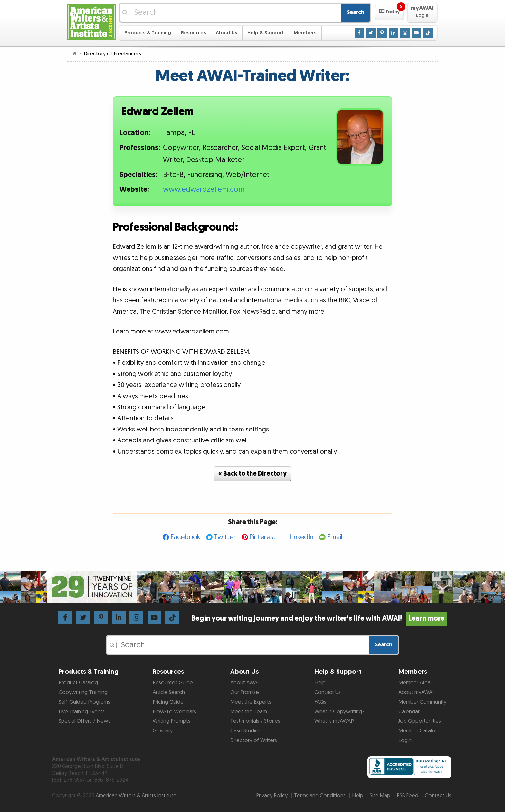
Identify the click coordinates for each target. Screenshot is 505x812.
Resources (194, 33)
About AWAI (244, 683)
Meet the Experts (251, 702)
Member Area (414, 683)
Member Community (422, 702)
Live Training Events (82, 712)
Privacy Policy (272, 796)
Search (356, 12)
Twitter (225, 537)
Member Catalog (419, 731)
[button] (389, 13)
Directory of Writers (254, 740)
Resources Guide (173, 683)
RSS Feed (408, 796)
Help (320, 683)
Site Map (380, 796)
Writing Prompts (172, 721)
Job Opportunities (420, 721)
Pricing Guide (168, 702)
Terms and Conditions (320, 796)
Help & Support (266, 33)
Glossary (163, 731)
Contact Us (328, 692)
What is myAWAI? (334, 721)
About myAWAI (416, 692)
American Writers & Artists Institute (136, 796)
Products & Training (148, 33)
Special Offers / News (85, 721)
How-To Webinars (174, 712)
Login (405, 740)
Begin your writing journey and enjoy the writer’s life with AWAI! (319, 619)
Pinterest (262, 537)
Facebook (185, 537)
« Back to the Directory (252, 474)
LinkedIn (301, 537)
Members (305, 33)
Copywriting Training (83, 692)
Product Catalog (78, 683)
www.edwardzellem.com (204, 190)
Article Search (169, 692)
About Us (227, 33)
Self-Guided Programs (84, 702)
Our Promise (245, 692)
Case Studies (245, 731)
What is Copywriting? (339, 712)
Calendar (409, 712)
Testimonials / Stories (255, 721)
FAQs (320, 702)
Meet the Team (249, 712)
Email (335, 537)
